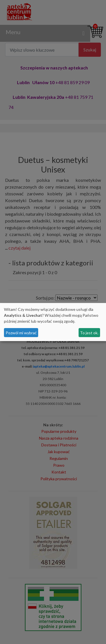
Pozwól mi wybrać (21, 333)
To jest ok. (89, 333)
